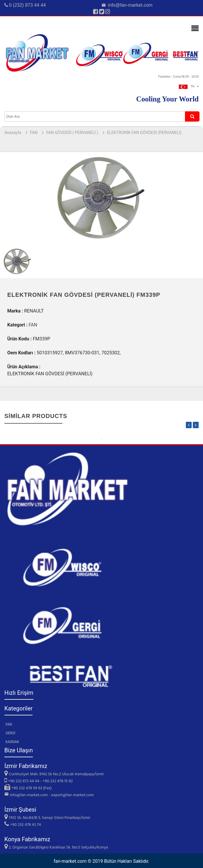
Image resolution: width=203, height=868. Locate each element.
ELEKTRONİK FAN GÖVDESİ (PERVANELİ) (144, 133)
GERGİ (10, 733)
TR (189, 86)
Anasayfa (13, 133)
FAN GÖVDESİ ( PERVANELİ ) (72, 133)
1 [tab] (101, 440)
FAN (34, 133)
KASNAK (12, 742)
